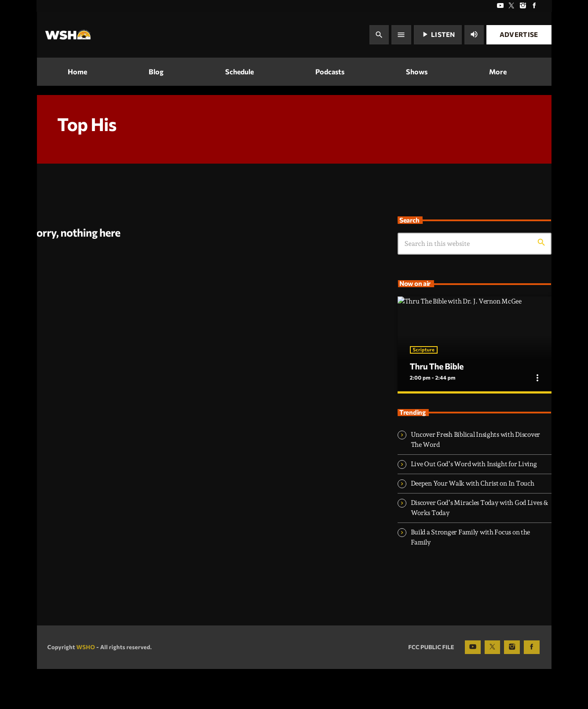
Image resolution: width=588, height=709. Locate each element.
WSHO (86, 687)
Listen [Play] (438, 34)
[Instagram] (523, 6)
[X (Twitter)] (511, 6)
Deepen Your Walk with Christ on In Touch (473, 523)
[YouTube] (500, 6)
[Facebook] (534, 6)
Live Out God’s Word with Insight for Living (474, 504)
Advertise (519, 34)
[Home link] (68, 35)
